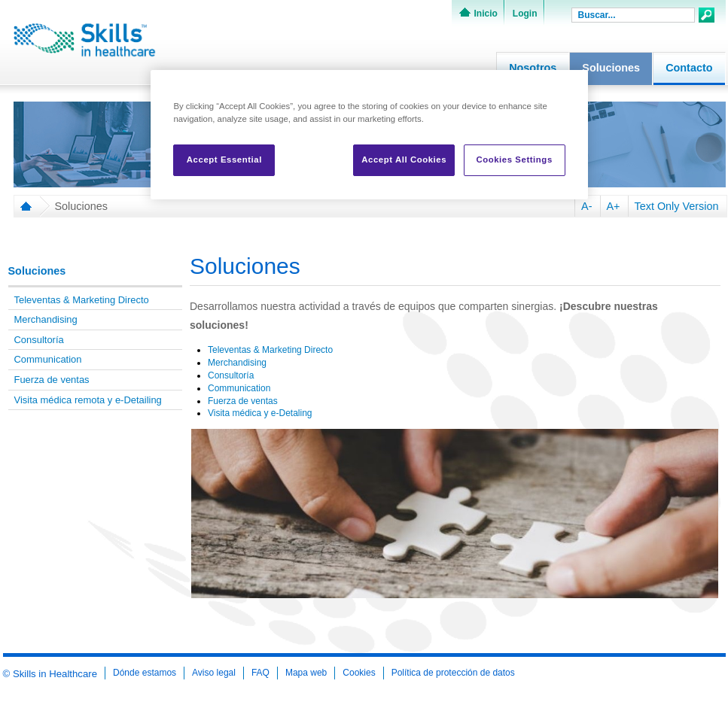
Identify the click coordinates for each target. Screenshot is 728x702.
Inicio (486, 14)
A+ (614, 206)
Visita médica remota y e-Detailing (88, 400)
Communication (48, 359)
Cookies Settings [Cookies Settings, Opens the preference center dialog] (514, 160)
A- (586, 206)
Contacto (689, 68)
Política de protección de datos (453, 673)
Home (23, 206)
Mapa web (306, 673)
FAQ (260, 673)
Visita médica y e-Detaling (261, 413)
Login (525, 14)
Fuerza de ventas (52, 380)
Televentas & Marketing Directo (82, 300)
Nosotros (533, 68)
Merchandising (46, 319)
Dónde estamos (145, 673)
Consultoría (39, 340)
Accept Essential (224, 160)
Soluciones (611, 68)
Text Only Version (677, 206)
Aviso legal (214, 673)
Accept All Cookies (404, 160)
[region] (369, 135)
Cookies (359, 673)
